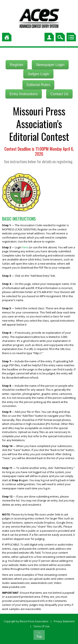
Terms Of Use (41, 626)
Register (17, 65)
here (25, 247)
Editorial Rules (38, 85)
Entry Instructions (24, 94)
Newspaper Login (50, 65)
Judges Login (38, 74)
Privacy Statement (64, 621)
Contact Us (59, 94)
